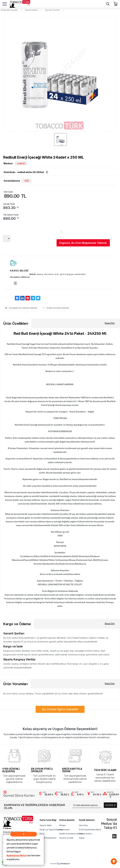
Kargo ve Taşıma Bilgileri (51, 830)
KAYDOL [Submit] (110, 805)
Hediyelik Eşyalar (9, 10)
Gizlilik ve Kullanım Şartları (71, 834)
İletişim (62, 825)
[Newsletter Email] (87, 805)
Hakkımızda (64, 830)
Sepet (82, 838)
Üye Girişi (83, 825)
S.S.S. (42, 834)
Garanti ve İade (66, 838)
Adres (7, 828)
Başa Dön (110, 323)
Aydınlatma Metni (16, 856)
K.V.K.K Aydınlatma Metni (90, 830)
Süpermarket (31, 10)
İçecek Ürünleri (52, 10)
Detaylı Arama (85, 834)
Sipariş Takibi (46, 825)
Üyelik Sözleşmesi (48, 838)
